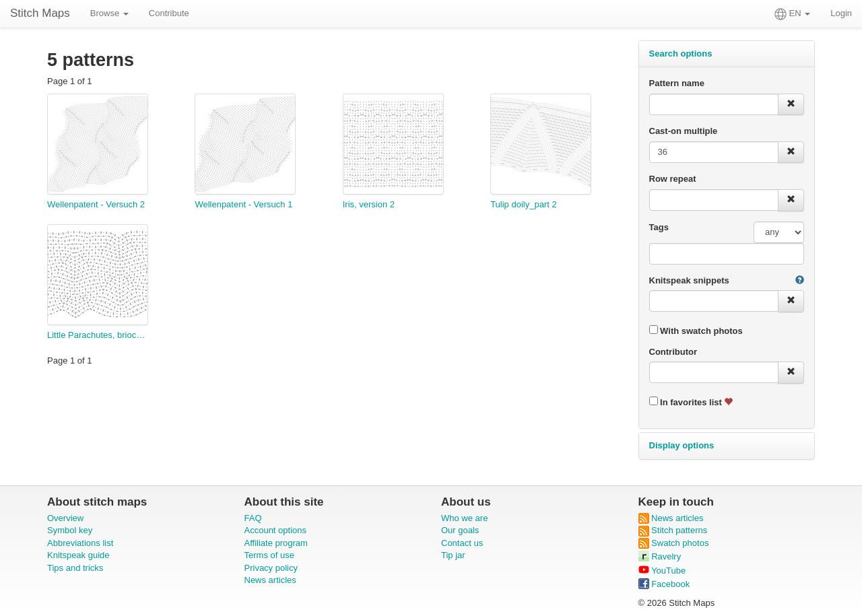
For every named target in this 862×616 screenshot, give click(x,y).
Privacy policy (271, 568)
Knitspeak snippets (689, 280)
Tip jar (453, 555)
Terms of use (269, 555)
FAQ (253, 518)
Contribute (169, 13)
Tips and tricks (75, 568)
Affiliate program (276, 543)
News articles (270, 580)
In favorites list (691, 402)
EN (792, 14)
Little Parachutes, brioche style (98, 335)
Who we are (464, 518)
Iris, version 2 (369, 204)
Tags (659, 227)
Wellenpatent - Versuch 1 (243, 204)
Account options (276, 530)
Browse (109, 13)
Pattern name (677, 83)
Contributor (673, 352)
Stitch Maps (40, 13)
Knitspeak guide (78, 555)
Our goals (460, 530)
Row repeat (673, 179)
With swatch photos (696, 331)
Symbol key (70, 530)
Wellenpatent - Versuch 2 (96, 204)
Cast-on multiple (684, 131)
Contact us (462, 543)
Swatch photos (674, 543)
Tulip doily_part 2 (524, 204)
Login (841, 13)
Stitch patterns (673, 530)
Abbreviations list (80, 543)
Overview (65, 518)
